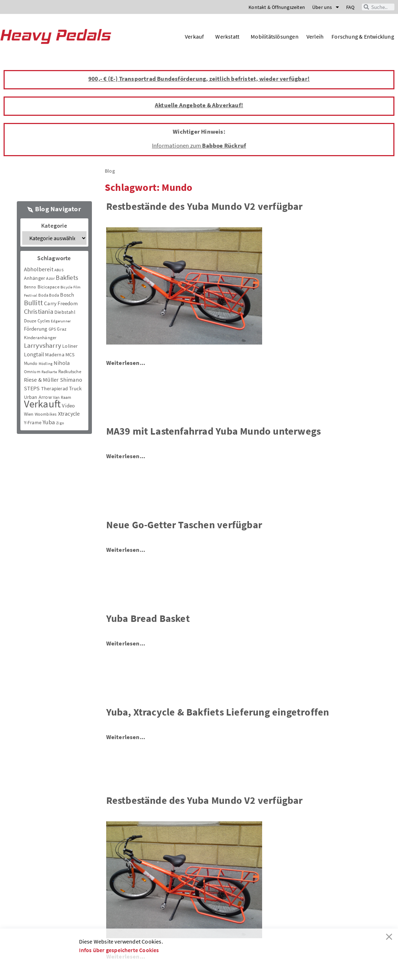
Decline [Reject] (135, 966)
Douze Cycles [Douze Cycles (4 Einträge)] (37, 321)
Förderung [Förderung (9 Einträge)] (36, 329)
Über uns (326, 7)
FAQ (350, 7)
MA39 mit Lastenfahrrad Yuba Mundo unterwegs (214, 431)
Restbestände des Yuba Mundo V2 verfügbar (205, 206)
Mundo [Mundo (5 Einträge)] (31, 363)
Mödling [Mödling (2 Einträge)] (46, 364)
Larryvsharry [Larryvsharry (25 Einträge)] (43, 345)
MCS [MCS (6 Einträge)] (70, 355)
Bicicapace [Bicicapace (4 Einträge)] (48, 287)
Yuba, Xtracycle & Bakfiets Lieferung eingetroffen (218, 712)
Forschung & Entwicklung (363, 36)
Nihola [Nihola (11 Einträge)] (62, 363)
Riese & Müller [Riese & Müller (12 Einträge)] (41, 380)
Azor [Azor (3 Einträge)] (50, 278)
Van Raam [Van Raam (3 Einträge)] (62, 397)
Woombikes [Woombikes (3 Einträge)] (46, 414)
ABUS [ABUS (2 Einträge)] (59, 270)
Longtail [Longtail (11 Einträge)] (34, 354)
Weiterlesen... (126, 363)
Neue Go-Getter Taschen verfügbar (184, 525)
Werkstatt (229, 36)
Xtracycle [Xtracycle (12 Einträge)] (69, 414)
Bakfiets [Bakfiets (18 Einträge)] (67, 278)
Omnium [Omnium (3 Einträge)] (32, 372)
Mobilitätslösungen (275, 36)
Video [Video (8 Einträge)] (68, 405)
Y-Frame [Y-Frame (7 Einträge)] (33, 422)
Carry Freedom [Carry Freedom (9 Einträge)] (61, 303)
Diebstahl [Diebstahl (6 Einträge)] (65, 312)
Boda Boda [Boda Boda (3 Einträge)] (49, 295)
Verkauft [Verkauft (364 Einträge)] (43, 404)
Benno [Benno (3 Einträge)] (30, 287)
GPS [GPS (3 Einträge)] (52, 329)
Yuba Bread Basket (148, 618)
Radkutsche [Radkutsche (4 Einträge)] (70, 372)
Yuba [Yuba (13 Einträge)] (49, 422)
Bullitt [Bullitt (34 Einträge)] (33, 303)
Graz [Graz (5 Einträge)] (62, 329)
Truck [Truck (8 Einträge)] (75, 388)
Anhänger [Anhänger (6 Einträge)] (35, 278)
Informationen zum (199, 145)
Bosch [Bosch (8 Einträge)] (67, 295)
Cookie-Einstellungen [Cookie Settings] (292, 966)
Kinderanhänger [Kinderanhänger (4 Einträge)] (40, 338)
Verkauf (196, 36)
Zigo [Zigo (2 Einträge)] (60, 423)
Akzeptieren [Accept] (98, 966)
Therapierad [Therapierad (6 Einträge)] (55, 388)
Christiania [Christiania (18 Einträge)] (39, 311)
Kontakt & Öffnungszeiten (277, 7)
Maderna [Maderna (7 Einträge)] (55, 355)
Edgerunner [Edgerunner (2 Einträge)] (61, 321)
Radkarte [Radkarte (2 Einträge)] (49, 372)
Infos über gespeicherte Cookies (119, 950)
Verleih (315, 36)
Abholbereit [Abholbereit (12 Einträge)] (39, 269)
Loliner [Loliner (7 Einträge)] (70, 346)
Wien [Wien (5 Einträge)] (29, 414)
